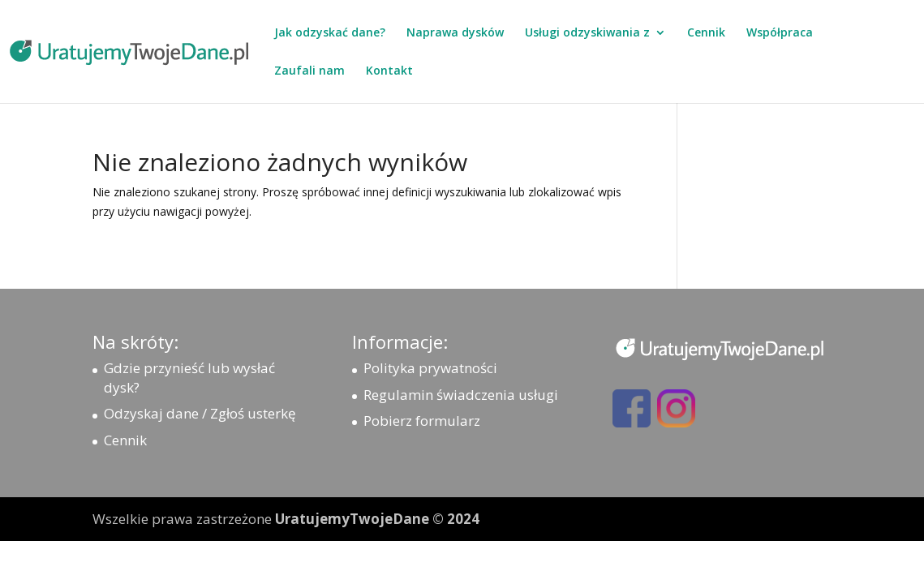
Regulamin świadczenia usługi (461, 395)
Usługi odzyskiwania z (587, 33)
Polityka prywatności (430, 368)
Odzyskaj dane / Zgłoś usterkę (200, 413)
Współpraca (780, 33)
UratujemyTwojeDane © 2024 (377, 519)
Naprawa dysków (455, 33)
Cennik (706, 33)
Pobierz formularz (422, 421)
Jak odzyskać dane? (330, 33)
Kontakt (389, 71)
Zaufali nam (309, 71)
